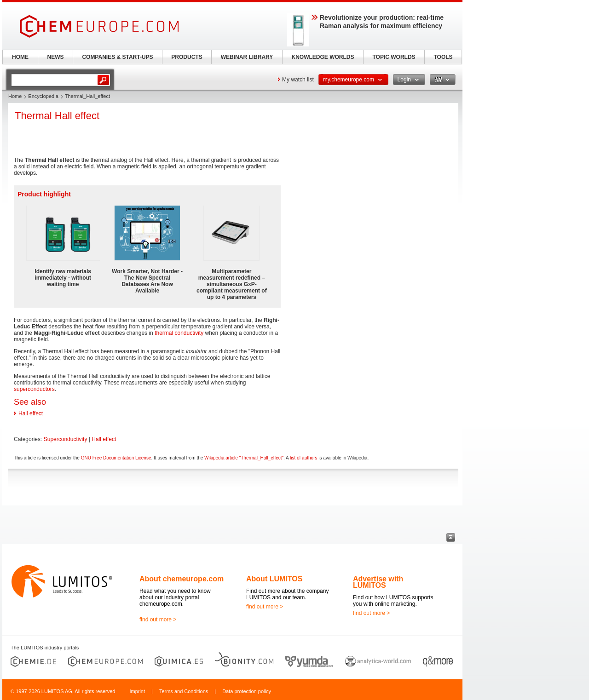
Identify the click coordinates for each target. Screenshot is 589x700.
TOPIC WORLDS (394, 57)
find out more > (158, 620)
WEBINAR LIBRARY (247, 57)
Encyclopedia (43, 96)
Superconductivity (66, 439)
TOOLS (443, 57)
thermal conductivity (179, 333)
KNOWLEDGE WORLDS (323, 57)
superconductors (34, 389)
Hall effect (31, 413)
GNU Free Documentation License (116, 458)
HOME (20, 57)
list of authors (303, 458)
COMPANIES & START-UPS (117, 57)
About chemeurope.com (182, 579)
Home (15, 96)
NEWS (56, 57)
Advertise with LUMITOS (378, 582)
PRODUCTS (187, 57)
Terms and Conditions (184, 691)
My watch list (298, 80)
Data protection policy (247, 691)
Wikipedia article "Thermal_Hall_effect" (244, 458)
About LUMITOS (274, 579)
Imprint (137, 691)
